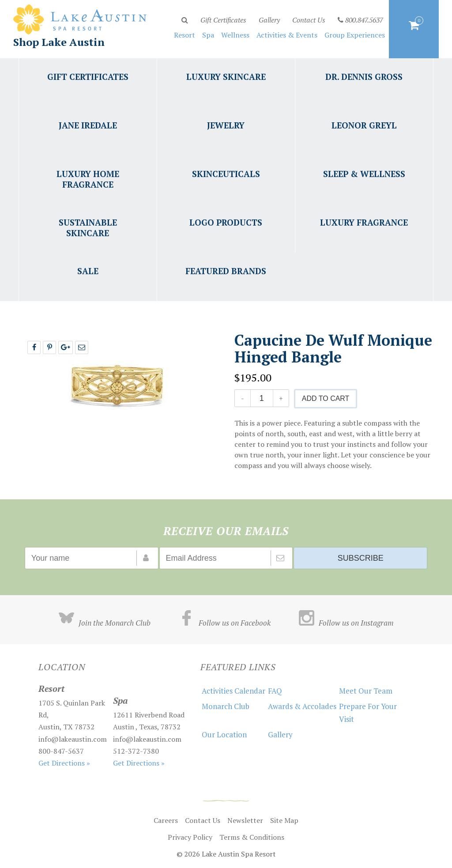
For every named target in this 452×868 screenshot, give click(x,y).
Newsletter (245, 820)
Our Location (224, 734)
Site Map (284, 820)
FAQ (275, 691)
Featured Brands (226, 271)
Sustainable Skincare (88, 228)
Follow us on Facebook (225, 623)
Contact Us (309, 20)
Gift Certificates (223, 20)
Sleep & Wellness (364, 174)
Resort (185, 35)
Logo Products (226, 222)
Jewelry (226, 125)
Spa (208, 35)
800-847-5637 (61, 751)
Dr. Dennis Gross (364, 77)
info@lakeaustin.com (73, 739)
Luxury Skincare (226, 77)
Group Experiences (355, 35)
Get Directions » (64, 763)
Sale (88, 271)
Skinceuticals (226, 174)
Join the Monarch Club (105, 623)
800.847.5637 (360, 20)
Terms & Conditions (252, 837)
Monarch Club (226, 706)
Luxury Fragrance (364, 222)
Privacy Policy (190, 837)
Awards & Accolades (302, 706)
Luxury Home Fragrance (88, 179)
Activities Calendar (234, 691)
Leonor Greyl (364, 125)
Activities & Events (287, 35)
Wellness (235, 35)
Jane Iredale (88, 125)
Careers (166, 820)
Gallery (269, 20)
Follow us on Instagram (346, 623)
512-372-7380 (136, 751)
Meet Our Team (366, 691)
